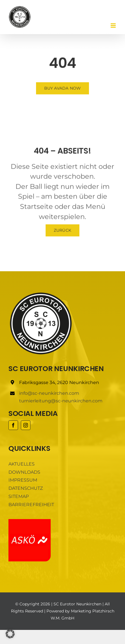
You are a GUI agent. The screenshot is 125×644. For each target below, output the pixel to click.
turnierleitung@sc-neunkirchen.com (61, 401)
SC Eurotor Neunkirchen (77, 604)
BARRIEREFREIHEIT (31, 505)
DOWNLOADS (24, 472)
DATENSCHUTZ (26, 488)
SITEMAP (19, 496)
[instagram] (26, 425)
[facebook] (13, 425)
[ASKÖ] (30, 521)
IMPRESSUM (23, 480)
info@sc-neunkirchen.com (49, 393)
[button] (10, 634)
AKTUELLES (22, 464)
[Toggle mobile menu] (114, 26)
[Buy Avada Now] (63, 89)
